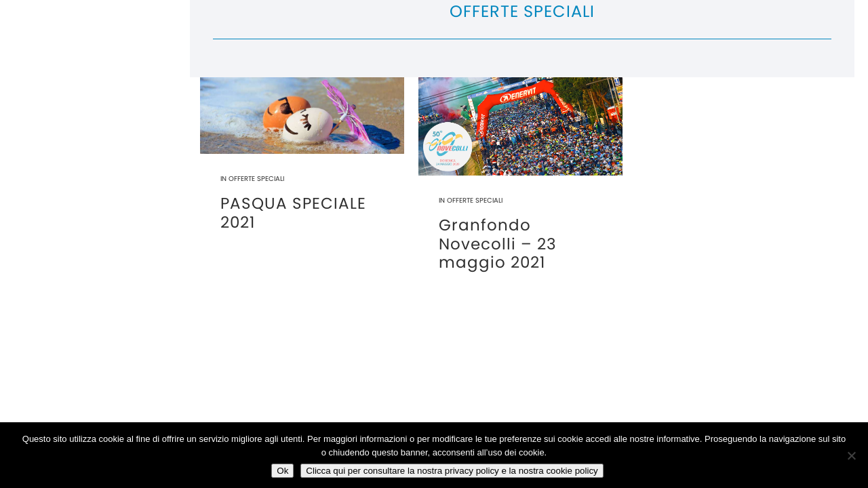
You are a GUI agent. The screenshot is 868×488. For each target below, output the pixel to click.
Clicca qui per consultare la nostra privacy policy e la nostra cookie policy (452, 471)
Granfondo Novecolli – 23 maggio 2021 (498, 244)
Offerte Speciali (256, 179)
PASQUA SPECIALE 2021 (293, 213)
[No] (851, 455)
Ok (282, 471)
